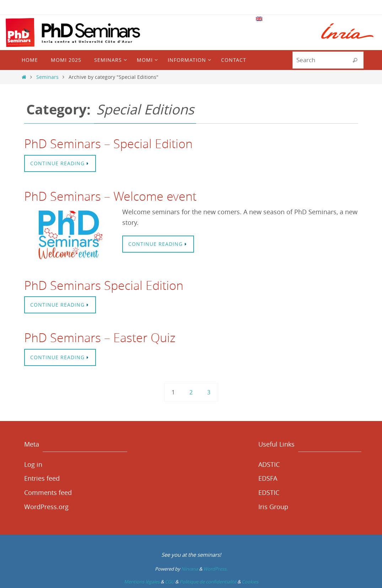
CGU (170, 582)
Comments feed (48, 492)
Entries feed (42, 478)
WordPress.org (46, 507)
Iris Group (273, 507)
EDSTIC (269, 492)
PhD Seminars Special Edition (104, 285)
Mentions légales (142, 582)
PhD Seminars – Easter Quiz (100, 338)
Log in (33, 464)
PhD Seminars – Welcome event (110, 196)
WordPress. (215, 569)
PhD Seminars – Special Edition (108, 144)
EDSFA (268, 478)
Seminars (47, 77)
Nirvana (190, 569)
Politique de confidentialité (208, 582)
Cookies (250, 582)
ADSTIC (269, 464)
